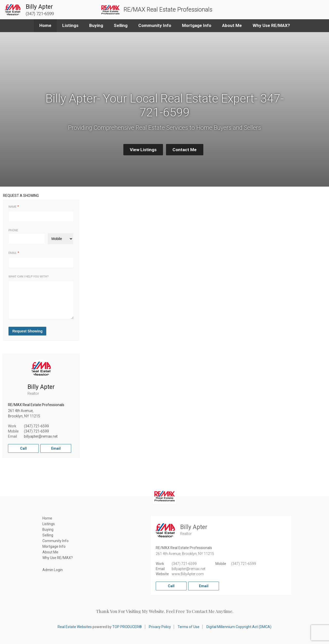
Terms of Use (189, 627)
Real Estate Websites (75, 627)
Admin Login (53, 570)
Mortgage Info (197, 25)
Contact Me (185, 150)
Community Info (155, 25)
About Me (232, 25)
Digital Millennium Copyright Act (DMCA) (239, 627)
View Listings (143, 150)
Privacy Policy (160, 627)
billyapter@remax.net (41, 436)
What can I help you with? (28, 277)
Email (13, 253)
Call (23, 448)
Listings (70, 25)
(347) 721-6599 (36, 426)
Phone (13, 230)
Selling (121, 25)
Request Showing (27, 331)
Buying (96, 25)
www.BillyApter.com (188, 574)
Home (45, 25)
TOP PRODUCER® (127, 627)
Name (12, 207)
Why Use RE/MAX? (271, 25)
